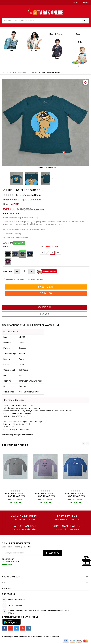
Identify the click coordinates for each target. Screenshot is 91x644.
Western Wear (22, 72)
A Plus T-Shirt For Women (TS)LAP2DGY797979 (16, 495)
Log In (76, 2)
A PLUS (15, 204)
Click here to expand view (45, 168)
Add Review (37, 195)
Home (4, 72)
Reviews (45, 314)
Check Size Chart (51, 247)
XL (52, 253)
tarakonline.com (18, 636)
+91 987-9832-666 (15, 606)
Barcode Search (53, 636)
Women (12, 72)
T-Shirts (34, 72)
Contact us (9, 594)
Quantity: (8, 271)
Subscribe (54, 553)
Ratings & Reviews (23, 195)
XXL (58, 253)
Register (85, 2)
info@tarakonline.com (17, 599)
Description (45, 307)
